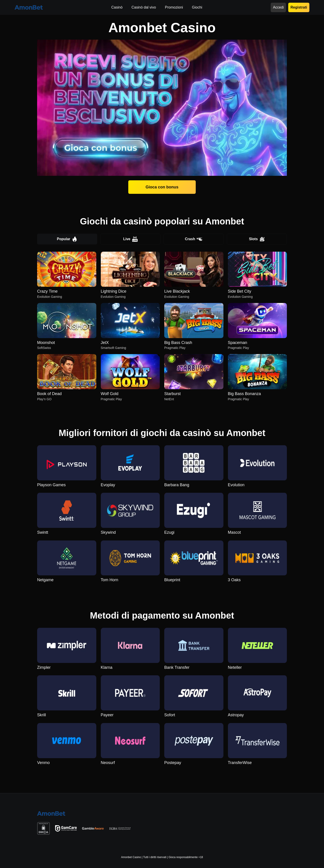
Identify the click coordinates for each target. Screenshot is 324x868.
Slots (257, 239)
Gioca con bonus (162, 187)
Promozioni (174, 7)
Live (130, 239)
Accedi (278, 7)
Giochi (197, 7)
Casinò (117, 7)
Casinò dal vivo (144, 7)
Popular (67, 239)
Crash (194, 239)
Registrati (299, 7)
